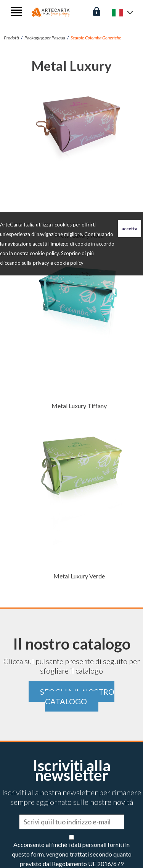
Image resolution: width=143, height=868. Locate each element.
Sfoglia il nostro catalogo (77, 696)
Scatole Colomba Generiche (96, 38)
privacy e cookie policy (58, 263)
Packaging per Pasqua (45, 38)
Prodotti (11, 38)
